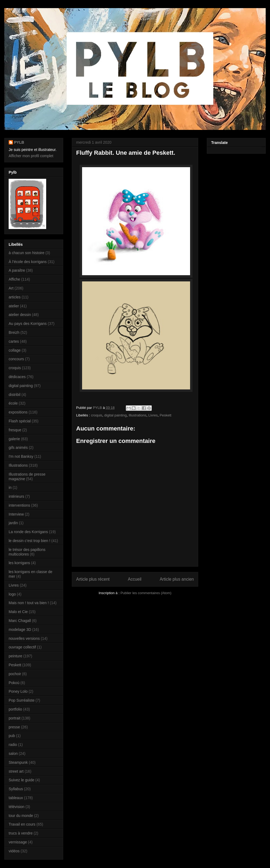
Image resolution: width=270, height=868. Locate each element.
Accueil (135, 579)
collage (15, 350)
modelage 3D (20, 630)
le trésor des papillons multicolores (27, 552)
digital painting (115, 415)
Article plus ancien (177, 579)
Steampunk (18, 762)
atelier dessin (20, 315)
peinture (16, 656)
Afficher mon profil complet (31, 156)
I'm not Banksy (21, 456)
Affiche (14, 279)
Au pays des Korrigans (28, 324)
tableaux (16, 798)
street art (16, 771)
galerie (14, 439)
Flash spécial (20, 421)
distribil (15, 395)
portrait (15, 718)
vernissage (18, 842)
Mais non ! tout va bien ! (29, 603)
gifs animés (18, 448)
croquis (97, 415)
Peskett (165, 415)
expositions (18, 412)
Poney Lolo (18, 691)
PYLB (19, 142)
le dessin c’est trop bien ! (29, 541)
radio (13, 745)
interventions (19, 505)
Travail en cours (22, 824)
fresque (15, 430)
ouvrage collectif (22, 647)
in (10, 487)
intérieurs (16, 496)
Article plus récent (93, 579)
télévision (16, 807)
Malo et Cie (18, 612)
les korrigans (19, 563)
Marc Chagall (20, 621)
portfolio (15, 709)
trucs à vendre (21, 833)
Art (11, 288)
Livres (153, 415)
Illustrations (137, 415)
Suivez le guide (21, 780)
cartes (14, 341)
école (13, 403)
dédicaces (17, 377)
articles (15, 297)
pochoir (15, 674)
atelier (14, 306)
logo (12, 594)
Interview (16, 514)
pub (12, 736)
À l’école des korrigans (28, 262)
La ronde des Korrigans (28, 532)
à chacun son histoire (26, 253)
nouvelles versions (24, 638)
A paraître (17, 270)
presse (14, 727)
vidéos (14, 851)
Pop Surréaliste (22, 700)
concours (16, 359)
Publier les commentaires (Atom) (146, 593)
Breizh (14, 332)
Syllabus (16, 789)
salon (13, 753)
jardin (13, 523)
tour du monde (21, 816)
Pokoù (14, 683)
